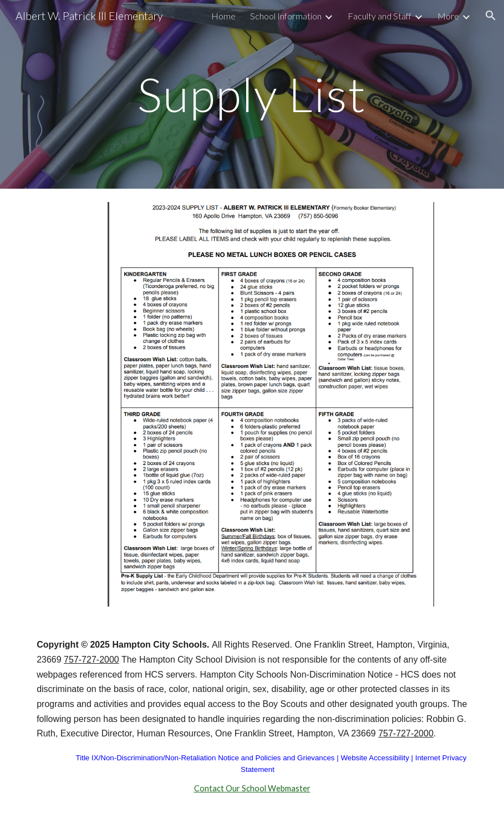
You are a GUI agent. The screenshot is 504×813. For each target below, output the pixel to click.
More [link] (448, 16)
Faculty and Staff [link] (380, 16)
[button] (491, 16)
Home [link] (223, 16)
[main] (252, 94)
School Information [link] (286, 16)
